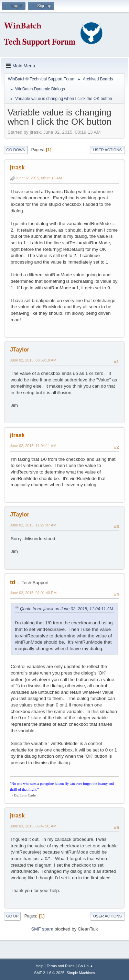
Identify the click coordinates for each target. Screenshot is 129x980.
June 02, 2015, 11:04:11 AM (33, 446)
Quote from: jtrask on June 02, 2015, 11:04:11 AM (67, 609)
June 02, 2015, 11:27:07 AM (33, 525)
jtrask (17, 168)
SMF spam (42, 929)
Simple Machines (81, 973)
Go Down (16, 150)
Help (40, 966)
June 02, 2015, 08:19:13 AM (39, 178)
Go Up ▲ (85, 966)
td (13, 582)
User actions (107, 150)
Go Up (12, 916)
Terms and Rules (61, 966)
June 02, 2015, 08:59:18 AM (33, 360)
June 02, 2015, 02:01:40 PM (33, 593)
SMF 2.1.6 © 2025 (49, 973)
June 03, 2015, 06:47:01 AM (33, 826)
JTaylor (20, 350)
